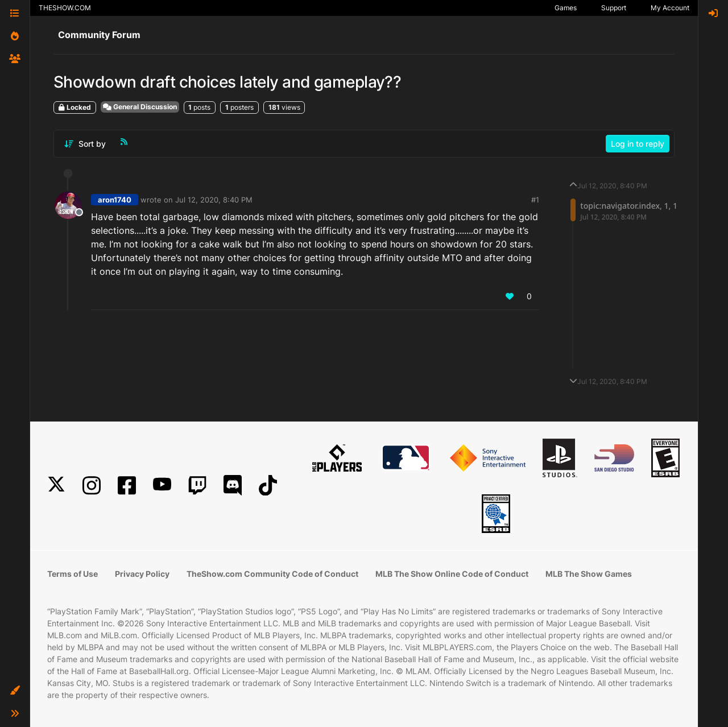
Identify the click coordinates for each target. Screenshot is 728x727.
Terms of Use (73, 574)
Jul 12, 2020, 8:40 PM (214, 200)
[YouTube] (162, 486)
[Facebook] (127, 486)
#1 (535, 200)
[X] (56, 486)
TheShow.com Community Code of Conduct (272, 574)
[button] (15, 691)
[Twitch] (197, 486)
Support (614, 8)
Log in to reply (638, 144)
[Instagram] (92, 486)
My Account (670, 8)
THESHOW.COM (65, 8)
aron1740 (115, 200)
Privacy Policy (142, 574)
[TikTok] (268, 486)
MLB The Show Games (589, 574)
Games (566, 8)
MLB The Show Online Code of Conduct (452, 574)
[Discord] (233, 486)
